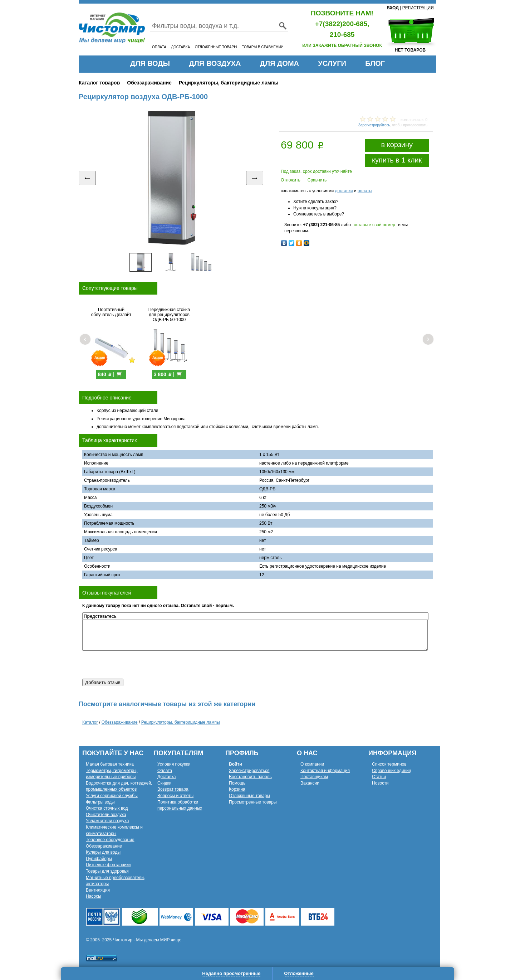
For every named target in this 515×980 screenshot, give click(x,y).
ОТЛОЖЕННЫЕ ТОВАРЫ (216, 47)
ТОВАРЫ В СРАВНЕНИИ (263, 47)
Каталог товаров (99, 83)
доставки (344, 191)
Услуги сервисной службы (112, 796)
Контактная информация (325, 771)
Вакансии (310, 783)
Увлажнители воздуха (107, 821)
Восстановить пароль (250, 777)
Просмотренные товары (253, 802)
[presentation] (137, 665)
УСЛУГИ (332, 63)
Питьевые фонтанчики (108, 865)
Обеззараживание (149, 83)
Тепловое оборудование (110, 840)
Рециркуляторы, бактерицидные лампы (229, 83)
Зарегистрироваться (249, 771)
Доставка (167, 777)
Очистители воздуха (106, 815)
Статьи (379, 777)
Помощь (237, 783)
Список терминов (389, 764)
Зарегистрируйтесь (374, 125)
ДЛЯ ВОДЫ (150, 63)
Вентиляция (98, 890)
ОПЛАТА (159, 47)
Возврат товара (173, 789)
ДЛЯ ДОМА (279, 63)
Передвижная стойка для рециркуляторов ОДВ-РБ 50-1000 (169, 315)
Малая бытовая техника (110, 764)
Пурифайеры (99, 859)
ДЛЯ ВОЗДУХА (215, 63)
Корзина (237, 789)
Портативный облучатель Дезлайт (111, 312)
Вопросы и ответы (175, 796)
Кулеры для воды (103, 852)
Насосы (94, 896)
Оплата (165, 771)
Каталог (90, 722)
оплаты (365, 191)
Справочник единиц (392, 771)
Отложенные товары (249, 796)
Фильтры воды (100, 802)
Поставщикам (314, 777)
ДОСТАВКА (180, 47)
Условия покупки (174, 764)
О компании (312, 764)
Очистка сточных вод (107, 808)
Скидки (165, 783)
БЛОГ (375, 63)
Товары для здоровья (107, 871)
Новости (380, 783)
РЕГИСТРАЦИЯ (418, 8)
